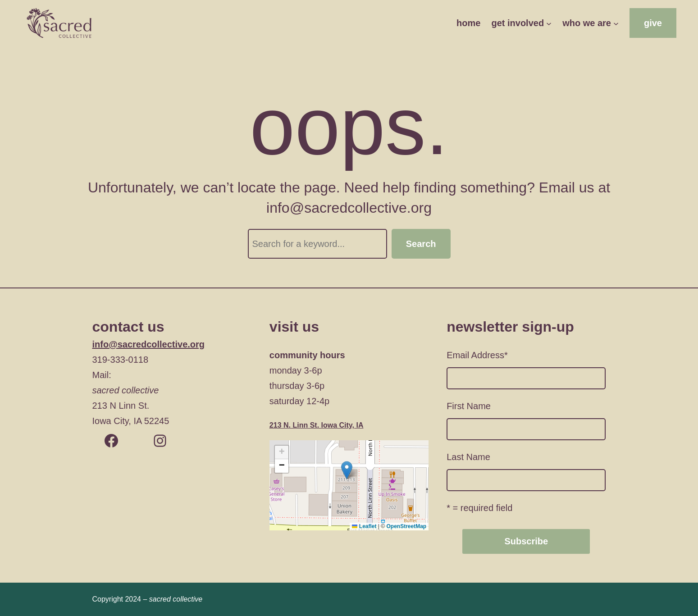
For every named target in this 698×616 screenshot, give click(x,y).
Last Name (468, 457)
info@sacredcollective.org (149, 344)
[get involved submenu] (549, 23)
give (653, 23)
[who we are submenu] (616, 23)
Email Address (477, 355)
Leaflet (364, 526)
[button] (347, 470)
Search (421, 244)
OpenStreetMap (406, 526)
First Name (469, 406)
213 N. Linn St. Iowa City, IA (317, 425)
